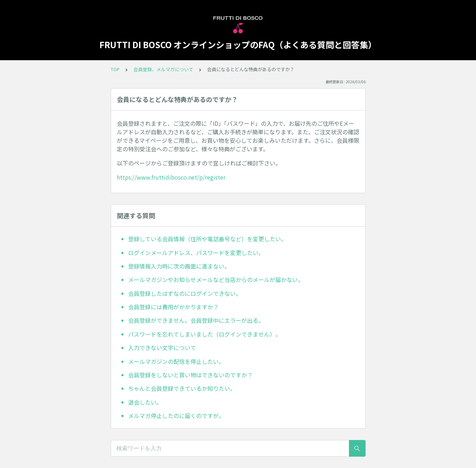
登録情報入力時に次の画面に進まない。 (179, 266)
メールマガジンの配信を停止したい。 (176, 361)
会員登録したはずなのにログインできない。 (185, 293)
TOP (115, 69)
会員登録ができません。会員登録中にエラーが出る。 (196, 320)
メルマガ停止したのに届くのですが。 (176, 416)
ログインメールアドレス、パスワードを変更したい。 (196, 253)
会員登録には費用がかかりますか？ (173, 307)
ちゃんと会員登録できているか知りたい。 (182, 388)
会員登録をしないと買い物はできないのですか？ (190, 375)
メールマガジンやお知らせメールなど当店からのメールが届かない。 (216, 280)
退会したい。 (145, 402)
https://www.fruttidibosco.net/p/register (171, 177)
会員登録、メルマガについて (163, 69)
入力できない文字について (162, 348)
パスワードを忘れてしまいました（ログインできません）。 (205, 334)
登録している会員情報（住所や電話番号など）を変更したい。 (207, 239)
